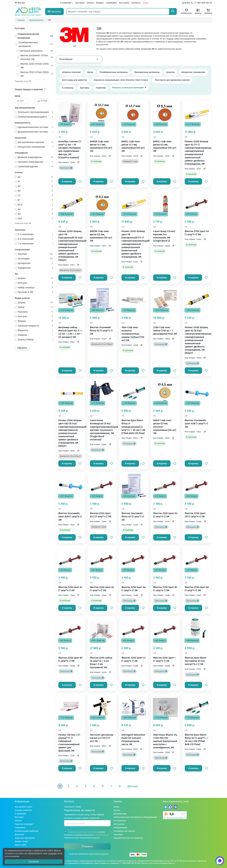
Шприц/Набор (34, 340)
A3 (34, 177)
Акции (146, 3)
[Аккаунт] (186, 3)
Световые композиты (35, 51)
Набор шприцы (34, 288)
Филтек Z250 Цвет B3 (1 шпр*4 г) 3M (70, 659)
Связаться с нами (72, 807)
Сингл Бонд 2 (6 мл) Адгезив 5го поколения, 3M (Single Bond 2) (164, 236)
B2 (34, 191)
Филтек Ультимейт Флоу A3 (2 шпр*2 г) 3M (133, 516)
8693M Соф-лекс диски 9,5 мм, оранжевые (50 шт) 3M (101, 236)
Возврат (100, 3)
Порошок (34, 312)
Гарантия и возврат (24, 824)
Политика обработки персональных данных (89, 854)
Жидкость (34, 330)
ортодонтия (34, 263)
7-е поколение (34, 244)
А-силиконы (68, 88)
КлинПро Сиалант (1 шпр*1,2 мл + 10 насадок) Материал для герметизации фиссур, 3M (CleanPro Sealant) (70, 149)
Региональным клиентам (26, 831)
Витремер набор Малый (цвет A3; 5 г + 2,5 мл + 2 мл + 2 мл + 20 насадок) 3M (70, 332)
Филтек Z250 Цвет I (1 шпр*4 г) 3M (164, 659)
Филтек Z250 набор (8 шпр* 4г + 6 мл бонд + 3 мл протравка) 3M (101, 662)
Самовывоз (111, 3)
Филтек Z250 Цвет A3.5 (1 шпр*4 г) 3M (101, 515)
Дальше (133, 786)
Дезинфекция (120, 814)
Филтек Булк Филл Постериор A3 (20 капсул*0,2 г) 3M (196, 661)
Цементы (170, 72)
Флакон (34, 321)
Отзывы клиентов (23, 810)
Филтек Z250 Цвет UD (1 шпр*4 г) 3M (195, 515)
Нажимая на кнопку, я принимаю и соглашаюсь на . (86, 835)
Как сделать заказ (23, 807)
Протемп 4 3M (34, 292)
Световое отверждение (34, 162)
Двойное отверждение (34, 157)
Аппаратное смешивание (34, 147)
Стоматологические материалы (34, 36)
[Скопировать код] (78, 162)
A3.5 (34, 205)
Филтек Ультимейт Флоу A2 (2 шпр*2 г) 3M (101, 331)
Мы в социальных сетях (176, 801)
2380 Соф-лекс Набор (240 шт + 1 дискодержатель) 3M (165, 331)
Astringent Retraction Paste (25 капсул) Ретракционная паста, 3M (133, 740)
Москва (21, 3)
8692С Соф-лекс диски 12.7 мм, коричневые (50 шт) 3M (133, 146)
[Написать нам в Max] (220, 861)
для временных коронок (34, 142)
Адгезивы (85, 88)
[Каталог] (54, 11)
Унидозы (34, 335)
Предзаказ (66, 168)
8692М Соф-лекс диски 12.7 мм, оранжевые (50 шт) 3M (101, 146)
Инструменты (120, 821)
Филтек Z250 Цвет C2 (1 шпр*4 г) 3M (134, 659)
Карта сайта (20, 845)
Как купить (124, 3)
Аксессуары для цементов (75, 80)
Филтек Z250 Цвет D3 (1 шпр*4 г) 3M (165, 515)
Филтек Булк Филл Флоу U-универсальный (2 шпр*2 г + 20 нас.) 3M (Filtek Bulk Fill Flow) (133, 427)
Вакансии (19, 835)
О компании (66, 3)
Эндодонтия (34, 268)
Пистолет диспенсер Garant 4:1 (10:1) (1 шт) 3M (102, 738)
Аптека (117, 810)
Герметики (101, 88)
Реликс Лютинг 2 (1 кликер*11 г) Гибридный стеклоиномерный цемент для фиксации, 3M (69, 743)
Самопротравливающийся (34, 117)
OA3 (34, 219)
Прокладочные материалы (147, 72)
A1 (34, 182)
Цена (18, 96)
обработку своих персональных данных (82, 838)
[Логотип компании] (28, 11)
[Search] (173, 11)
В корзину (67, 181)
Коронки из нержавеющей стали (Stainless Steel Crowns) (121, 80)
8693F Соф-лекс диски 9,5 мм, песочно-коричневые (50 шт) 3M (165, 427)
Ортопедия (34, 259)
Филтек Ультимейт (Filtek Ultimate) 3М (35, 57)
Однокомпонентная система (34, 127)
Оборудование (120, 828)
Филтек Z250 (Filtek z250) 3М (35, 66)
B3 (34, 214)
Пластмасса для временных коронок (172, 80)
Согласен (34, 862)
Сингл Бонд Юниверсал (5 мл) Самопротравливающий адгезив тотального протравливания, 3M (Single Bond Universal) (102, 430)
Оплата (90, 3)
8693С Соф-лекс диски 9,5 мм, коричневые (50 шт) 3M (165, 146)
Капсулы (34, 283)
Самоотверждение (34, 167)
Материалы (119, 824)
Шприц (34, 278)
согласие (52, 853)
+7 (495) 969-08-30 (128, 863)
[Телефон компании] (202, 3)
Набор (34, 307)
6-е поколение (34, 239)
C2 (34, 195)
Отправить (87, 846)
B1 (34, 200)
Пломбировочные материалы (34, 44)
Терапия (34, 254)
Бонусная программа (25, 838)
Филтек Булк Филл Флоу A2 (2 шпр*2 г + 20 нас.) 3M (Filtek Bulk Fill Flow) (197, 740)
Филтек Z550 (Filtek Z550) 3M (35, 74)
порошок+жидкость (34, 326)
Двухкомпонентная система (34, 132)
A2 (34, 186)
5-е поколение (34, 234)
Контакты (136, 3)
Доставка (80, 3)
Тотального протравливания (34, 112)
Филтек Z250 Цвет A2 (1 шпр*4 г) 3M (102, 589)
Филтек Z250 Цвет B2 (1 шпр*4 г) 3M (197, 589)
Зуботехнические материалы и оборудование (135, 817)
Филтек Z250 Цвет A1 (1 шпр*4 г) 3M (70, 589)
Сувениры (118, 835)
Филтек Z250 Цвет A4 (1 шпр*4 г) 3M (134, 589)
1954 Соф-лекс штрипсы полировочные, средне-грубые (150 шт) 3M (133, 334)
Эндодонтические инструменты (128, 838)
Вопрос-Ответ (21, 841)
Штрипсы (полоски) (71, 72)
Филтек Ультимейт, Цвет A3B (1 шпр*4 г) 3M (70, 516)
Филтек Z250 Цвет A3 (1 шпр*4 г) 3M (197, 233)
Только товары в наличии (29, 89)
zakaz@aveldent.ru (167, 863)
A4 (34, 209)
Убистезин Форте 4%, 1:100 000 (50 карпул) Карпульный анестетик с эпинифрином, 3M (165, 741)
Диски (90, 72)
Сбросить (22, 348)
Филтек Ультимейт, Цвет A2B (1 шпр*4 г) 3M (196, 424)
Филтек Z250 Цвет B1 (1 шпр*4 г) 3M (165, 589)
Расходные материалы (124, 831)
